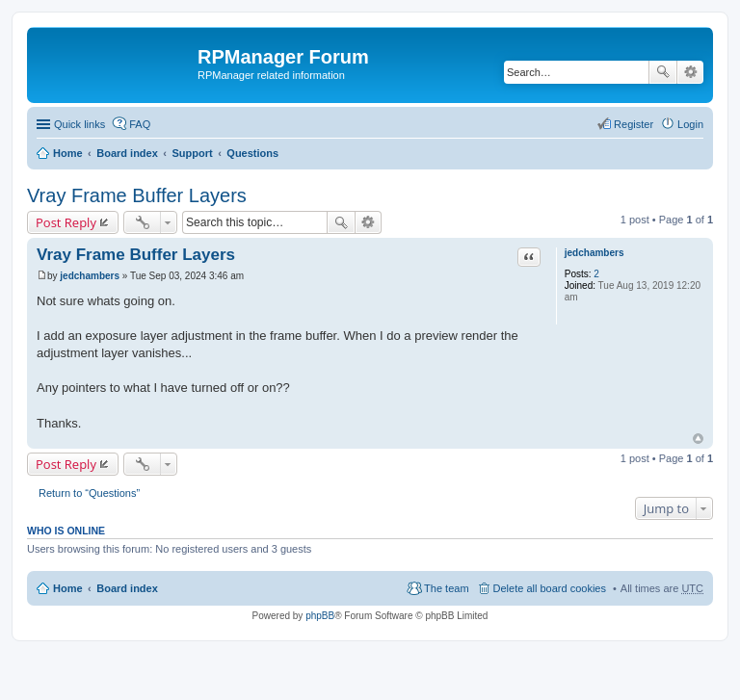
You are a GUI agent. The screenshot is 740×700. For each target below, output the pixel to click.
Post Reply (66, 222)
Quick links (79, 124)
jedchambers (595, 253)
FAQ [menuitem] (140, 124)
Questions (252, 153)
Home (68, 153)
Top (698, 439)
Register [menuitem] (634, 124)
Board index (127, 153)
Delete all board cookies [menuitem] (550, 588)
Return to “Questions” (89, 493)
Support (192, 153)
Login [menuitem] (690, 124)
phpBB (320, 616)
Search (663, 72)
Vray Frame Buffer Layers (137, 195)
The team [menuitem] (446, 588)
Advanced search (690, 72)
